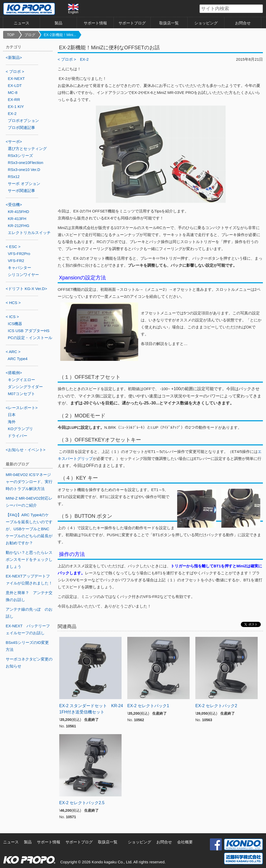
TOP (11, 35)
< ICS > (12, 317)
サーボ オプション (24, 184)
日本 (12, 415)
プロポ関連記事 (21, 128)
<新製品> (14, 57)
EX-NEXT (16, 78)
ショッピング (206, 23)
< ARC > (13, 352)
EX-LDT (15, 85)
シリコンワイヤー (23, 275)
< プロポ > (67, 59)
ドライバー (18, 436)
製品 (58, 23)
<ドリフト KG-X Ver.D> (26, 289)
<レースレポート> (22, 408)
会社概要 (185, 842)
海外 (12, 422)
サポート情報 (95, 23)
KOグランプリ (20, 429)
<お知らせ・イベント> (26, 450)
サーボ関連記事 (21, 191)
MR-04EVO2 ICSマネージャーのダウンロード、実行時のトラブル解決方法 (29, 482)
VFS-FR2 (16, 261)
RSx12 (14, 177)
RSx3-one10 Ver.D (24, 170)
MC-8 (13, 92)
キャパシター (19, 268)
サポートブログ (132, 23)
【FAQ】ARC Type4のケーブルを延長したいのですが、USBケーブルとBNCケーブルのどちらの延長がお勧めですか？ (29, 529)
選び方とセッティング (27, 149)
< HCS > (13, 303)
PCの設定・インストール (30, 338)
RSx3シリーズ (20, 156)
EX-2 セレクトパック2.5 (82, 803)
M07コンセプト (21, 394)
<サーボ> (14, 142)
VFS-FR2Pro (19, 254)
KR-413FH (17, 219)
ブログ (30, 35)
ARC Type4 (18, 359)
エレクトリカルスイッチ (29, 233)
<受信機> (14, 205)
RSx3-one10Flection (25, 163)
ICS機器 (15, 324)
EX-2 (84, 59)
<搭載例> (14, 373)
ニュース (22, 23)
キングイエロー (21, 380)
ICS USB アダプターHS (29, 331)
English (73, 9)
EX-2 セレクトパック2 (216, 706)
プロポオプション (23, 120)
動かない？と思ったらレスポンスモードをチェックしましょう (29, 559)
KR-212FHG (19, 226)
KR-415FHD (18, 212)
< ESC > (13, 247)
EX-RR (14, 99)
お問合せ (243, 23)
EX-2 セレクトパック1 (148, 706)
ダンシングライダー (25, 387)
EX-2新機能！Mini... (60, 35)
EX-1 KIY (16, 106)
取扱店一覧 (169, 23)
